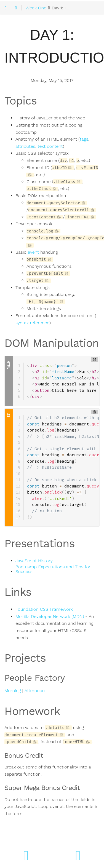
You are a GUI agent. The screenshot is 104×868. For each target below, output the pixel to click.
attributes (25, 146)
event (33, 252)
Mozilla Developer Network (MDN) (50, 617)
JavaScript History (34, 561)
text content (50, 146)
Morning (13, 691)
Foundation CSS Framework (44, 609)
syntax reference (32, 323)
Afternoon (35, 691)
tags (84, 139)
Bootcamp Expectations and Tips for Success (53, 569)
